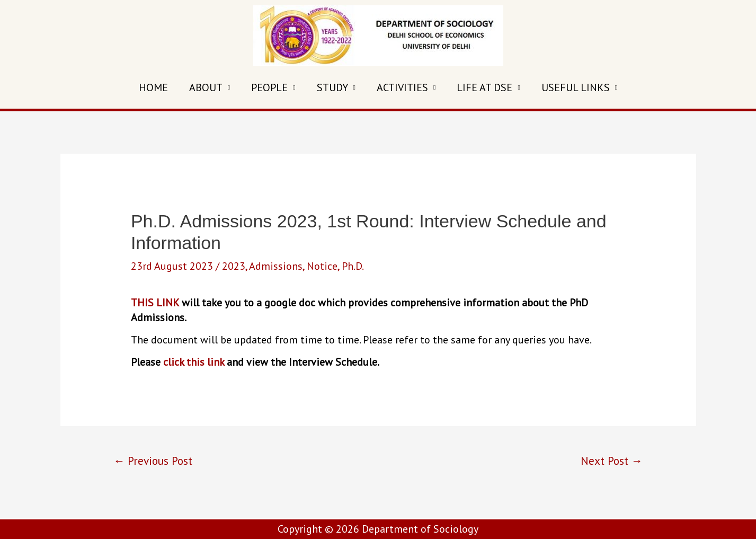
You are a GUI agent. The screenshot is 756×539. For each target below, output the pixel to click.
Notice (322, 266)
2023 (234, 266)
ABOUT (206, 87)
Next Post (612, 461)
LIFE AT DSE (484, 87)
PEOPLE (269, 87)
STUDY (332, 87)
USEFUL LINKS (576, 87)
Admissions (276, 266)
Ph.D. (353, 266)
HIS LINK (158, 303)
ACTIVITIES (402, 87)
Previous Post (153, 461)
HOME (153, 87)
